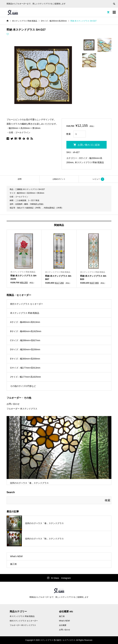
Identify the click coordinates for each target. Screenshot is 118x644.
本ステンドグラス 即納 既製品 (89, 162)
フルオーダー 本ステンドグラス (22, 409)
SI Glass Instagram (61, 578)
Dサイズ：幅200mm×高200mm (25, 349)
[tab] (20, 179)
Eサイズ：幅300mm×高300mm (25, 359)
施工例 (13, 564)
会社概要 (63, 625)
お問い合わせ (13, 404)
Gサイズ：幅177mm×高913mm (25, 368)
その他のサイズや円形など (23, 386)
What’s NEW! (64, 621)
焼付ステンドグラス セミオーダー (27, 304)
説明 (20, 179)
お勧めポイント (59, 179)
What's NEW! (17, 556)
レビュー (98, 179)
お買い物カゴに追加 (89, 145)
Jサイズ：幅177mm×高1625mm (26, 377)
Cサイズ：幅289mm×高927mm (25, 340)
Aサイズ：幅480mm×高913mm (25, 322)
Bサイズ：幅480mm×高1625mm (26, 331)
